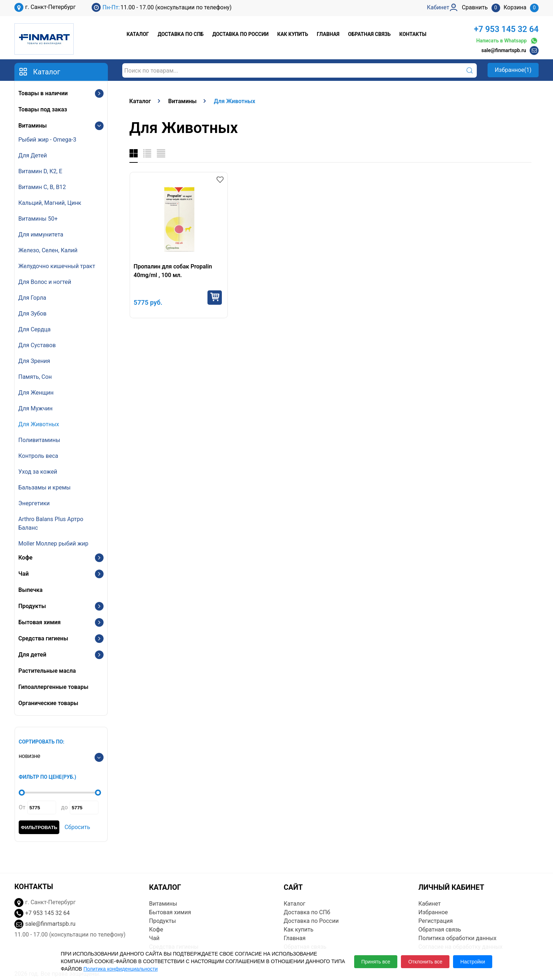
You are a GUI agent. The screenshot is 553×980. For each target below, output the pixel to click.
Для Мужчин (35, 408)
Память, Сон (35, 377)
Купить (215, 298)
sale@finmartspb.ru (504, 50)
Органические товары (48, 703)
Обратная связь (369, 34)
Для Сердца (35, 329)
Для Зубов (32, 314)
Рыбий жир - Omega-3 (47, 140)
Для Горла (32, 298)
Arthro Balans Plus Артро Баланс (51, 523)
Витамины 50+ (38, 219)
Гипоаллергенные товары (53, 687)
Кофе (25, 558)
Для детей (32, 655)
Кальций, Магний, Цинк (50, 203)
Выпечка (30, 590)
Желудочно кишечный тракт (57, 266)
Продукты (32, 606)
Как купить (293, 34)
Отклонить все (425, 962)
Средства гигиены (43, 638)
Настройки (473, 962)
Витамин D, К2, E (40, 171)
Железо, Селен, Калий (48, 250)
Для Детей (33, 155)
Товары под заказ (43, 109)
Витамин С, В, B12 (42, 187)
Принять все (376, 962)
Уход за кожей (38, 472)
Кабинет (430, 904)
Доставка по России (240, 34)
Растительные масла (47, 671)
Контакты (413, 34)
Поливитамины (39, 440)
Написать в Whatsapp (507, 41)
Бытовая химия (40, 622)
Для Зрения (34, 361)
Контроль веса (38, 456)
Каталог (138, 34)
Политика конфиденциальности (121, 969)
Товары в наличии (43, 93)
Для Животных (39, 424)
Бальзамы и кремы (44, 487)
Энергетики (34, 503)
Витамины (33, 126)
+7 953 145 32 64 (506, 29)
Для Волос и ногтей (45, 282)
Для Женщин (36, 393)
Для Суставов (37, 345)
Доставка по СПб (180, 34)
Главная (328, 34)
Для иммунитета (41, 234)
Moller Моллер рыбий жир (53, 544)
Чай (24, 574)
